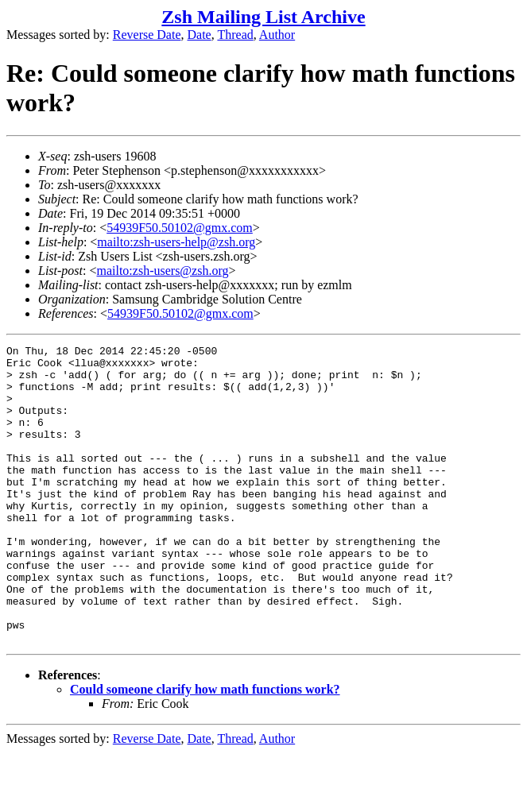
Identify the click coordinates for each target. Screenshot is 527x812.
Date (200, 35)
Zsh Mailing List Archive (263, 17)
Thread (235, 35)
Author (277, 35)
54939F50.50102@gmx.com (180, 228)
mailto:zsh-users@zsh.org (162, 271)
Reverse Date (147, 35)
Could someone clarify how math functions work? (205, 749)
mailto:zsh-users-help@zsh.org (176, 242)
